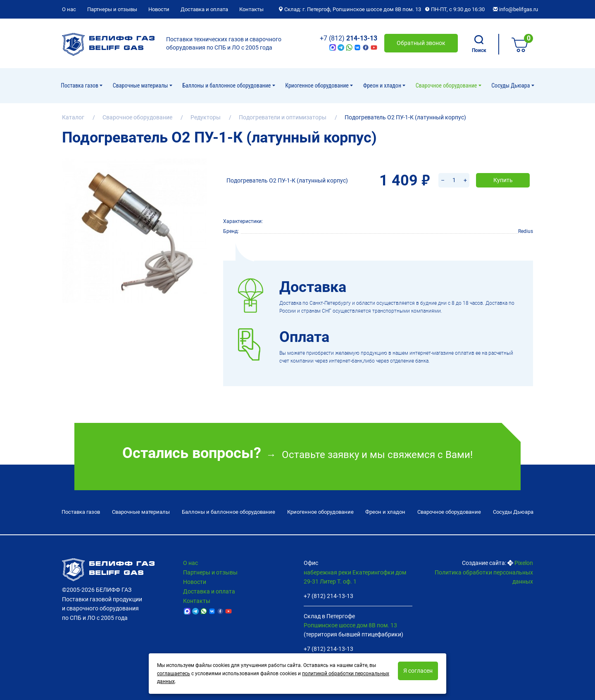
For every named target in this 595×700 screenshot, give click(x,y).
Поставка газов (80, 85)
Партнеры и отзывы (112, 9)
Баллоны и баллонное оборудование (227, 85)
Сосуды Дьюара (511, 85)
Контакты (251, 9)
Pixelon (524, 561)
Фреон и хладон (383, 85)
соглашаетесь (174, 674)
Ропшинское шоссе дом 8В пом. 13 (350, 623)
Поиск (479, 44)
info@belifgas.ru (515, 9)
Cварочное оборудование (447, 85)
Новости (159, 9)
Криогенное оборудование (318, 85)
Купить (503, 169)
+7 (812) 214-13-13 (328, 594)
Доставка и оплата (204, 9)
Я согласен (418, 671)
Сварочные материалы (141, 85)
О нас (69, 9)
